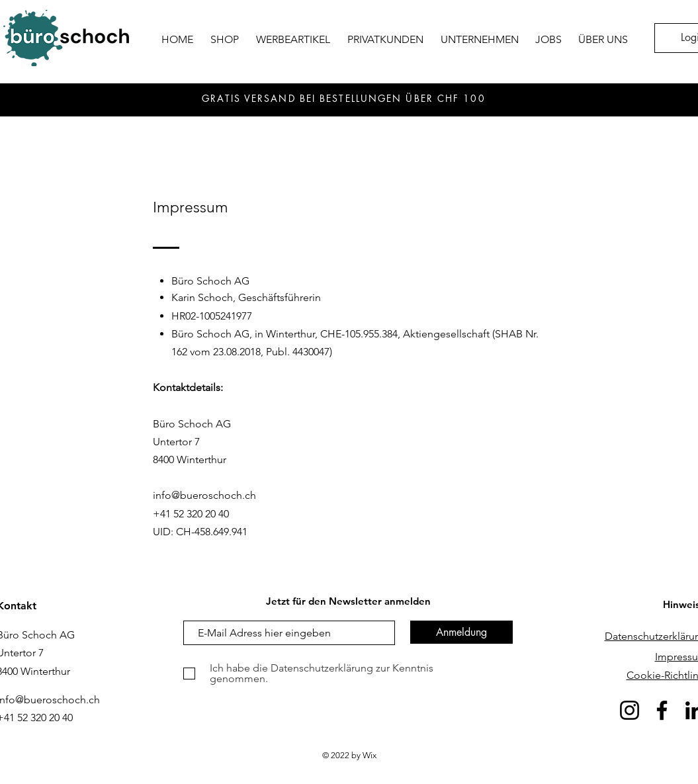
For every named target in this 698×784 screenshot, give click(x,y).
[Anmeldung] (461, 632)
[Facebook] (662, 710)
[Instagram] (630, 710)
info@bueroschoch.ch (204, 495)
